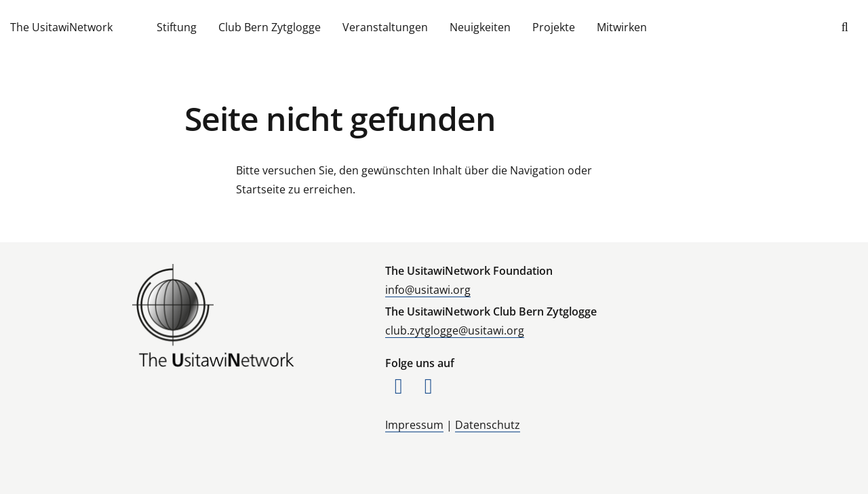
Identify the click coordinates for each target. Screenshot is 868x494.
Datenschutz (488, 425)
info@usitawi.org (428, 290)
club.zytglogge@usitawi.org (455, 330)
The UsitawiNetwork (61, 27)
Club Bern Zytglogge (270, 27)
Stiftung (177, 27)
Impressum (414, 425)
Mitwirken (622, 27)
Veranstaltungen (385, 27)
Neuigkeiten (480, 27)
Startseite (261, 189)
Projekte (554, 27)
